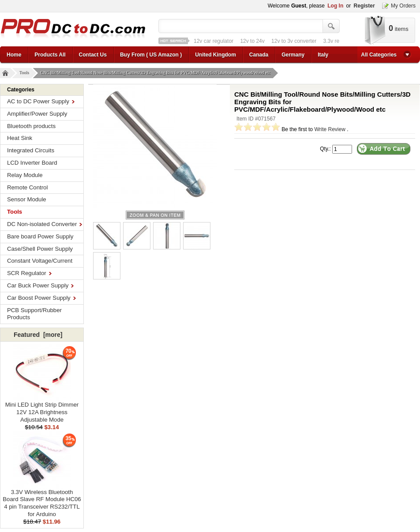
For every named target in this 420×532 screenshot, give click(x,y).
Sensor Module (27, 199)
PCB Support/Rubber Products (34, 314)
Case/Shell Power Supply (40, 249)
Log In (335, 6)
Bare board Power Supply (40, 236)
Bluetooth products (31, 126)
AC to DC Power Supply (41, 101)
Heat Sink (20, 138)
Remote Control (27, 187)
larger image (155, 215)
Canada (259, 55)
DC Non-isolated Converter (45, 224)
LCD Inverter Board (32, 163)
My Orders (403, 6)
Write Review (330, 129)
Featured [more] (38, 335)
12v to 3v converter (294, 41)
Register (364, 6)
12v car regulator (214, 41)
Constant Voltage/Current (40, 261)
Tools (25, 73)
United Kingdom (216, 55)
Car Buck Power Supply (40, 285)
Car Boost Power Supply (41, 298)
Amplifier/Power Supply (37, 114)
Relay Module (25, 175)
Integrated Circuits (31, 150)
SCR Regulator (29, 273)
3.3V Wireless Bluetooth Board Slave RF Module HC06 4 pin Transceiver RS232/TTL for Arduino (42, 500)
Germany (293, 55)
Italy (323, 55)
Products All (50, 55)
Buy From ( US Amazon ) (151, 55)
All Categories (379, 55)
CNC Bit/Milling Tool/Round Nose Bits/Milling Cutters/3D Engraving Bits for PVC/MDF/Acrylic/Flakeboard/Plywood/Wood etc (156, 73)
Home (14, 55)
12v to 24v (252, 41)
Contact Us (93, 55)
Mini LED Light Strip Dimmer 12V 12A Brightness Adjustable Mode (42, 409)
